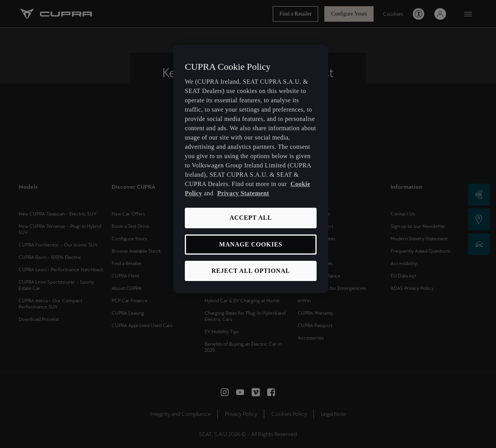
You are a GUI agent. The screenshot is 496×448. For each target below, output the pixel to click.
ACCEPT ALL (251, 218)
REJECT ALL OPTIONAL (251, 271)
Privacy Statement (243, 193)
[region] (251, 169)
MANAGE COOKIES (251, 244)
